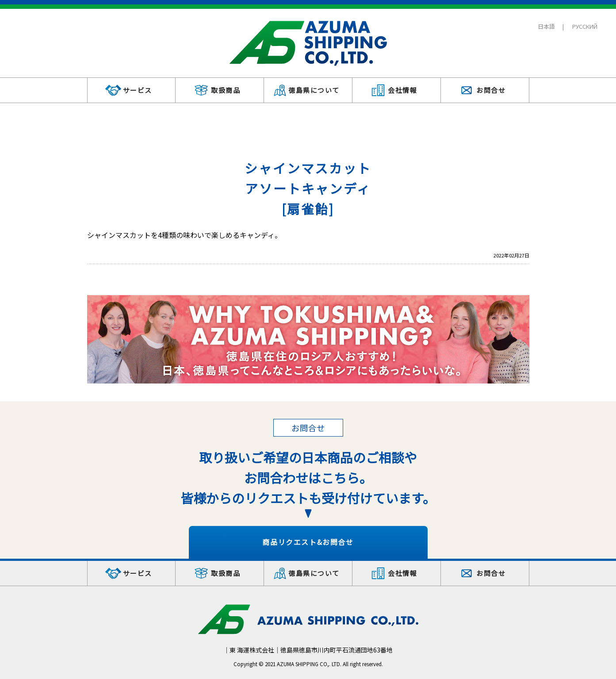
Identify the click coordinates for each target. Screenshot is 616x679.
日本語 (546, 26)
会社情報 (402, 90)
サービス (138, 90)
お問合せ (491, 90)
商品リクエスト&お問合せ (308, 542)
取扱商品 (226, 90)
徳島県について (314, 90)
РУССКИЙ (585, 26)
